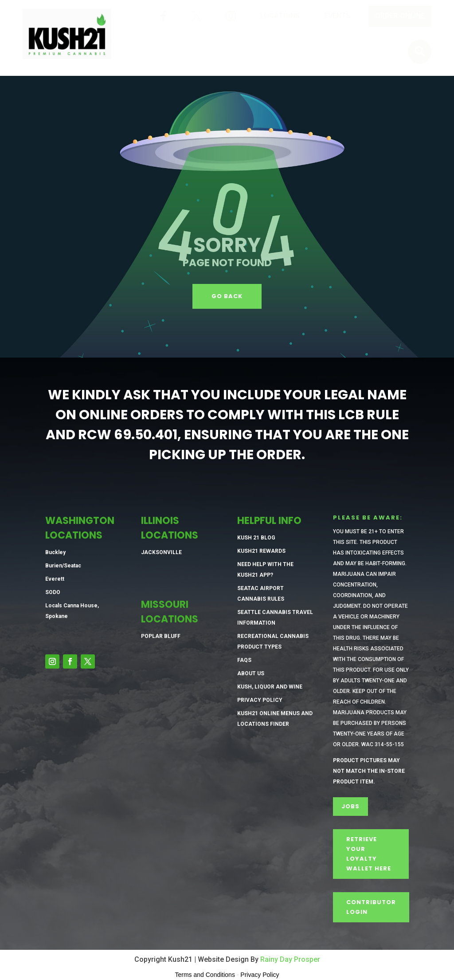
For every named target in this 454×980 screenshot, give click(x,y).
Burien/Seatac (63, 566)
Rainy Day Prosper (290, 959)
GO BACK (227, 296)
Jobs (350, 806)
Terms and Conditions (205, 975)
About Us (251, 673)
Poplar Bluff (161, 636)
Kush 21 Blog (256, 538)
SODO (53, 592)
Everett (55, 579)
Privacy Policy (260, 700)
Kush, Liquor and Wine (270, 687)
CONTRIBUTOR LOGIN (371, 907)
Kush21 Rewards (261, 551)
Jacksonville (161, 552)
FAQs (244, 660)
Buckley (55, 552)
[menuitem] (164, 16)
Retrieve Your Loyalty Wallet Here (369, 854)
